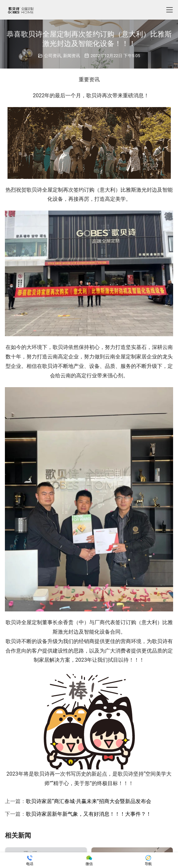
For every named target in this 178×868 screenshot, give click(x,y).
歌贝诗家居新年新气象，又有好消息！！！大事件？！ (89, 814)
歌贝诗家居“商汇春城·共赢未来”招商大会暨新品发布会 (89, 801)
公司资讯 (53, 56)
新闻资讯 (72, 56)
